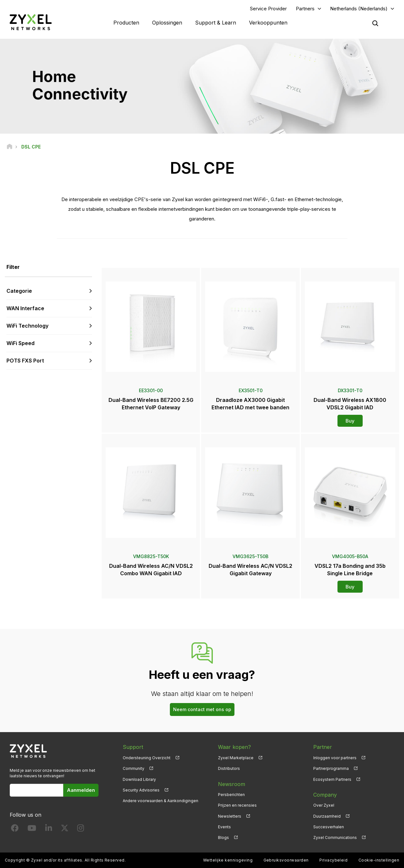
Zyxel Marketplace (236, 758)
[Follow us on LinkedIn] (49, 829)
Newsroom (232, 784)
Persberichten (231, 795)
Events (224, 827)
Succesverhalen (329, 827)
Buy (350, 421)
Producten (126, 23)
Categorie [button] (19, 291)
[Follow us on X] (65, 829)
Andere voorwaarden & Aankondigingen (161, 801)
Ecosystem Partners (332, 779)
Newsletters (230, 816)
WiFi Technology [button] (27, 326)
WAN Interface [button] (25, 308)
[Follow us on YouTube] (32, 829)
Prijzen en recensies (237, 805)
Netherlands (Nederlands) (359, 9)
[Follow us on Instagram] (81, 829)
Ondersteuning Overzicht (147, 758)
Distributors (229, 768)
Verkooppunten (268, 23)
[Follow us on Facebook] (15, 829)
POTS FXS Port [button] (25, 361)
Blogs (223, 837)
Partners (305, 9)
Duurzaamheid (327, 816)
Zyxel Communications (335, 837)
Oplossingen (167, 23)
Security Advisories (141, 790)
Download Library (139, 779)
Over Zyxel (324, 805)
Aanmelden (81, 790)
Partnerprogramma (331, 768)
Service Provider (268, 9)
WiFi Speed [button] (21, 343)
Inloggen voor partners (335, 758)
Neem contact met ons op (202, 709)
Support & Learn (216, 23)
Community (134, 768)
